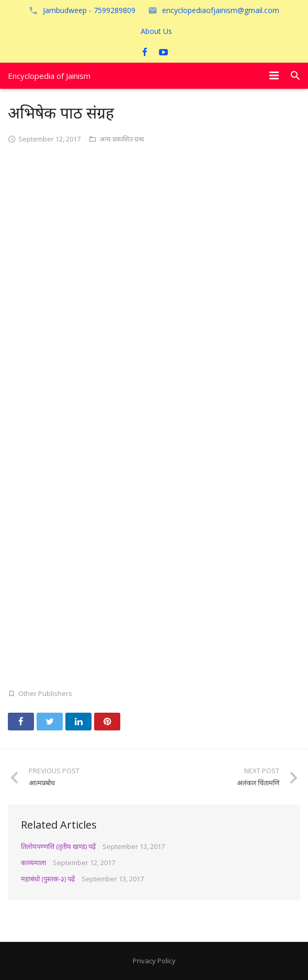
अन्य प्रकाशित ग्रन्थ (122, 139)
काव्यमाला (33, 863)
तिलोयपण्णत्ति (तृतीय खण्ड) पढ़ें (58, 846)
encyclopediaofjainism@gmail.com (221, 10)
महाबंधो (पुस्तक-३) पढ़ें (48, 879)
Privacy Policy (154, 961)
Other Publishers (45, 693)
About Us (156, 31)
